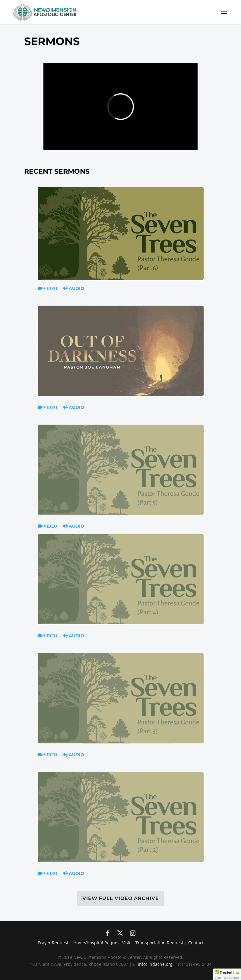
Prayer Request (53, 943)
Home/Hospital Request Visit (102, 943)
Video (50, 288)
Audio (73, 288)
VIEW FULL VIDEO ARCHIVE (121, 898)
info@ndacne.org (155, 964)
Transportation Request (159, 943)
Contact (196, 943)
